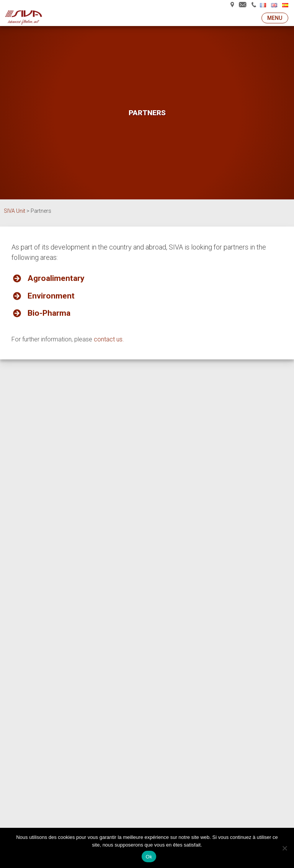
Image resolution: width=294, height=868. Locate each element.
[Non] (284, 848)
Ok (149, 857)
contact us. (109, 339)
